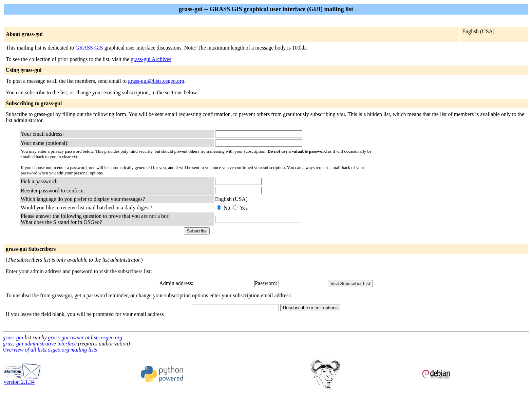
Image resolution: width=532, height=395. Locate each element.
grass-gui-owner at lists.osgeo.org (85, 337)
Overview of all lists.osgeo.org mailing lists (50, 350)
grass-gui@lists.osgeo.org (156, 81)
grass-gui (13, 337)
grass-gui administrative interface (40, 344)
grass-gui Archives (151, 59)
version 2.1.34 (22, 380)
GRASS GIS (89, 48)
